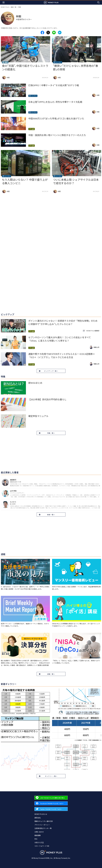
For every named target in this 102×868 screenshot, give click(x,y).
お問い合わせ (39, 832)
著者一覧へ (51, 515)
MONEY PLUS (5, 7)
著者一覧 (14, 7)
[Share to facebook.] (42, 33)
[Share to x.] (48, 33)
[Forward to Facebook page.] (51, 803)
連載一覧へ (51, 674)
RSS (36, 839)
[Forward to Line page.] (51, 798)
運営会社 (38, 818)
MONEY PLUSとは (41, 814)
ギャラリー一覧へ (51, 776)
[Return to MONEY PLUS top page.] (51, 2)
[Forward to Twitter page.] (51, 809)
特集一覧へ (51, 433)
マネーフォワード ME (42, 846)
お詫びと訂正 (39, 842)
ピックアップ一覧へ (51, 371)
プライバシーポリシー (42, 825)
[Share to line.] (54, 33)
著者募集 (38, 835)
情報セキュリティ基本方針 (44, 821)
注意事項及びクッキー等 (43, 828)
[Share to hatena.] (60, 33)
